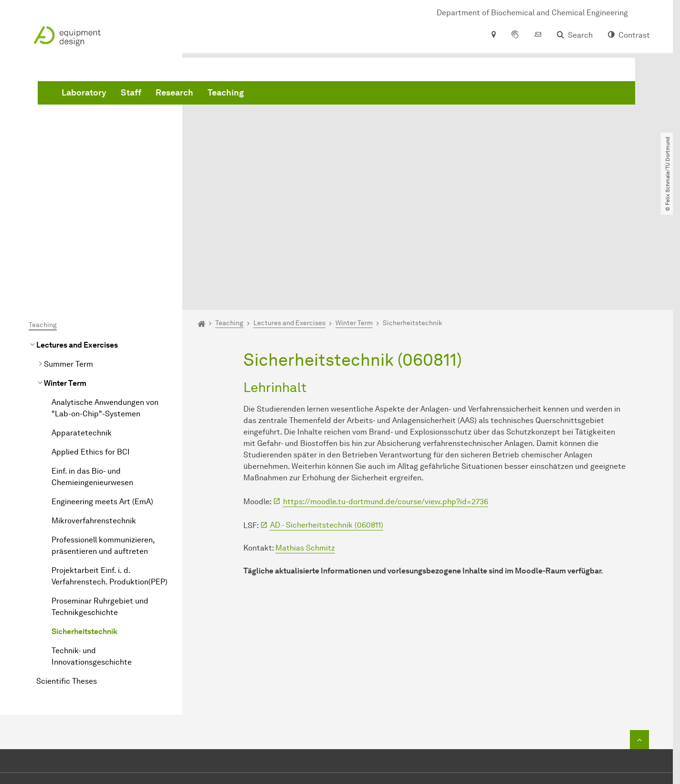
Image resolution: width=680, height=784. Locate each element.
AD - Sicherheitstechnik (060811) (327, 418)
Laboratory (229, 95)
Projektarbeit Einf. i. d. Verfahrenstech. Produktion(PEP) (110, 469)
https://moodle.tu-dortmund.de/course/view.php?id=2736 (386, 394)
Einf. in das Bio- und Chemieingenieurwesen (92, 369)
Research (319, 95)
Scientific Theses (67, 574)
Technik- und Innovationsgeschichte (92, 549)
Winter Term (65, 276)
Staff (276, 95)
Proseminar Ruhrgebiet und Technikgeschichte (100, 499)
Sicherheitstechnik (84, 524)
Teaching (371, 95)
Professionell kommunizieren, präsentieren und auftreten (103, 438)
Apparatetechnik (82, 325)
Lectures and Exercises (77, 238)
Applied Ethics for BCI (91, 344)
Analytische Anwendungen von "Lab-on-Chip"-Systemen (105, 301)
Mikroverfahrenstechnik (94, 413)
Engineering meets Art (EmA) (102, 394)
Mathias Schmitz (305, 441)
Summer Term (68, 257)
